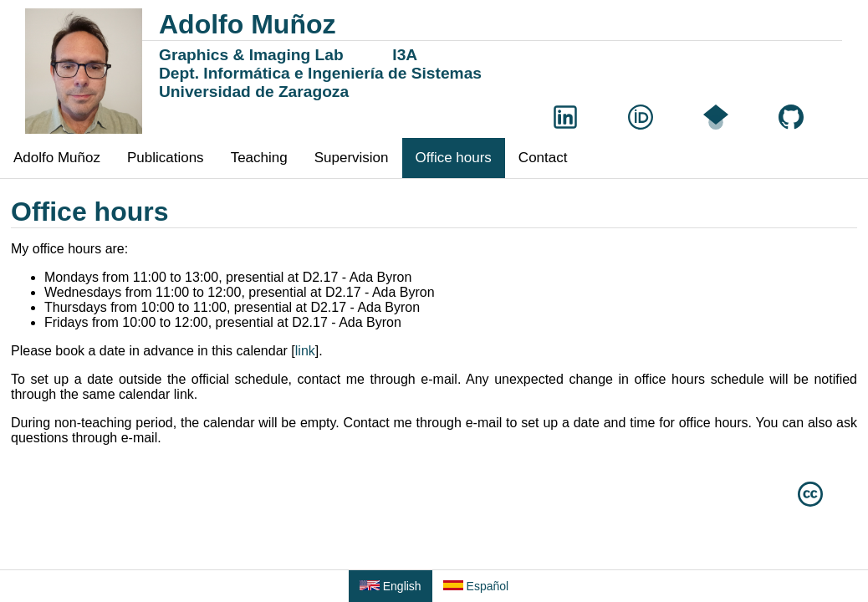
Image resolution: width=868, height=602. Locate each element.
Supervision (352, 158)
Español (476, 586)
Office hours (454, 158)
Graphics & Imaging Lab (251, 55)
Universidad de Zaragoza (254, 92)
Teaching (259, 158)
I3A (405, 55)
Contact (543, 158)
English (391, 586)
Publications (166, 158)
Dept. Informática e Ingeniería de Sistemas (320, 73)
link (305, 351)
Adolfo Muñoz (57, 158)
